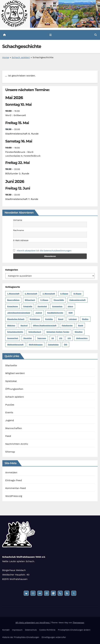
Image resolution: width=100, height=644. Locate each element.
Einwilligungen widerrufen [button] (54, 637)
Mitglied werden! (15, 373)
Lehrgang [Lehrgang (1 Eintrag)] (73, 319)
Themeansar (78, 623)
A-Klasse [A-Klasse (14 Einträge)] (64, 294)
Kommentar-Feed (15, 488)
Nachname (19, 230)
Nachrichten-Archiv (17, 444)
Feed (8, 436)
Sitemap (10, 452)
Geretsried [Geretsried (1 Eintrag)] (42, 306)
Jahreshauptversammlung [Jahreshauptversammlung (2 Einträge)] (19, 313)
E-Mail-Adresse (21, 240)
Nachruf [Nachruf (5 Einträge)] (24, 325)
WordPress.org (14, 496)
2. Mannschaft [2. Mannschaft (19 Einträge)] (31, 294)
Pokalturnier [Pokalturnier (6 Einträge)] (67, 325)
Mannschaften (14, 428)
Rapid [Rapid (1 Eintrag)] (81, 325)
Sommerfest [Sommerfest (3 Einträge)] (13, 338)
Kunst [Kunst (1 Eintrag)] (61, 319)
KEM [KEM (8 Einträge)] (71, 313)
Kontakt (6, 630)
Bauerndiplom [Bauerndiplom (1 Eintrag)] (13, 300)
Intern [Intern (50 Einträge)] (71, 306)
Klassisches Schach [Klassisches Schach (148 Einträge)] (16, 319)
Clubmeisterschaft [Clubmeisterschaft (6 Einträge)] (77, 300)
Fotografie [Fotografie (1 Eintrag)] (28, 306)
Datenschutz (31, 630)
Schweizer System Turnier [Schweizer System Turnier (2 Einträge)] (58, 332)
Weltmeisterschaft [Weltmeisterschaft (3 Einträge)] (15, 345)
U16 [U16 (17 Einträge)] (69, 338)
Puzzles (10, 405)
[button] (96, 35)
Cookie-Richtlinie (47, 630)
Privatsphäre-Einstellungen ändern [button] (74, 630)
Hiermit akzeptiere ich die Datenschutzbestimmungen (44, 251)
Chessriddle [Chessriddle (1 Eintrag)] (59, 300)
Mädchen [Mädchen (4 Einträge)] (11, 325)
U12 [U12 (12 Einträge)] (61, 338)
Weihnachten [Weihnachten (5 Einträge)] (82, 338)
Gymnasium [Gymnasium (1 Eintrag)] (57, 306)
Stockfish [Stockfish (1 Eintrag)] (28, 338)
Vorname (18, 220)
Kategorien (12, 270)
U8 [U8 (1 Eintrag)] (53, 338)
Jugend (10, 420)
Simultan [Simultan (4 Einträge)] (79, 332)
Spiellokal (11, 381)
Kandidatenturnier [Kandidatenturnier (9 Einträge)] (55, 313)
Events (9, 412)
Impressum (17, 630)
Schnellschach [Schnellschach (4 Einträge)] (35, 332)
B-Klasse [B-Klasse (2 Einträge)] (77, 294)
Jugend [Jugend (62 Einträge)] (39, 313)
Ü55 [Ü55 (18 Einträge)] (66, 345)
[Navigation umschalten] (51, 35)
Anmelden (11, 472)
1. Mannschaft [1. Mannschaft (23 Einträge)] (13, 294)
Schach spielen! (21, 57)
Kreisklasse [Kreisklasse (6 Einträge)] (35, 319)
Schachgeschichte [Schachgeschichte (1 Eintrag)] (15, 332)
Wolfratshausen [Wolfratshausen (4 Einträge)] (36, 345)
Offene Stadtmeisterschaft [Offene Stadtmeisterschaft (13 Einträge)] (45, 325)
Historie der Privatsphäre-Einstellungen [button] (21, 637)
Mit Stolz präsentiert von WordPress (33, 623)
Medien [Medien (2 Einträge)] (85, 319)
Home (6, 57)
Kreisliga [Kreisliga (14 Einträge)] (49, 319)
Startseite (11, 365)
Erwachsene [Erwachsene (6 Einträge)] (13, 306)
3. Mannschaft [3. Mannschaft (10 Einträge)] (49, 294)
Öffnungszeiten (14, 389)
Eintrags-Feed (13, 480)
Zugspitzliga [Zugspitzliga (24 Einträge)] (53, 345)
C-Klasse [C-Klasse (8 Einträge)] (44, 300)
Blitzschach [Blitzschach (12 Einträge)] (30, 300)
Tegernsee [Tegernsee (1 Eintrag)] (42, 338)
